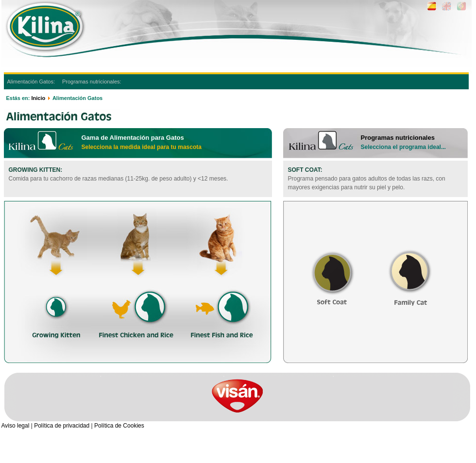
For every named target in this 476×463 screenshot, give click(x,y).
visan (237, 396)
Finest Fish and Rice (221, 277)
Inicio (38, 98)
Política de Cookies (119, 426)
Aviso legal (16, 426)
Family (410, 267)
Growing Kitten (58, 277)
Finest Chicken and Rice (137, 277)
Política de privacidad (62, 426)
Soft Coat (331, 267)
